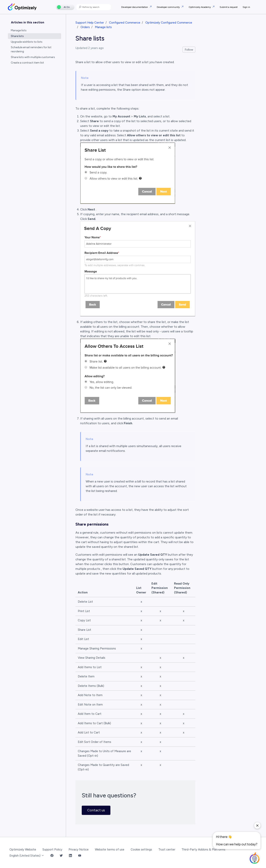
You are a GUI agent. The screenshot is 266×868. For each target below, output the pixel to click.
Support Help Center (90, 23)
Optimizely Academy (200, 7)
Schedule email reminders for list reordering (31, 49)
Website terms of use (110, 850)
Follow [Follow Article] (189, 50)
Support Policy (52, 850)
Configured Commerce (125, 23)
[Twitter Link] (61, 856)
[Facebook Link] (52, 856)
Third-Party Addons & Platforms (203, 850)
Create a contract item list (27, 63)
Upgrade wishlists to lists (27, 42)
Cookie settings (141, 850)
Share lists (17, 36)
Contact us (96, 810)
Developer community (169, 7)
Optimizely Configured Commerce (169, 23)
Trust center (167, 850)
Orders (85, 27)
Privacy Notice (79, 850)
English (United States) (27, 856)
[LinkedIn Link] (70, 856)
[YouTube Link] (80, 856)
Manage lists (103, 27)
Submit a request (229, 7)
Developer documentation (135, 7)
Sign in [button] (246, 7)
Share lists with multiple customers (33, 57)
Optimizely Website (23, 850)
